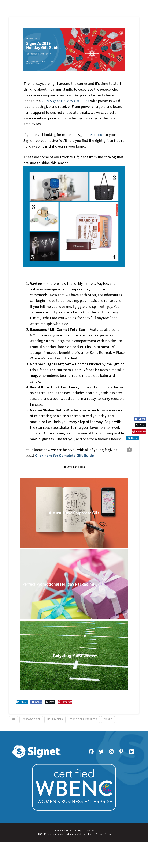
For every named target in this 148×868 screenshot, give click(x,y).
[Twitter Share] (50, 702)
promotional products (83, 719)
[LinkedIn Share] (22, 702)
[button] (74, 4)
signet (108, 719)
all (14, 719)
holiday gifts (55, 719)
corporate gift (31, 719)
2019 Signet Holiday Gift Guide (65, 101)
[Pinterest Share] (65, 702)
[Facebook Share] (37, 702)
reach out (96, 135)
